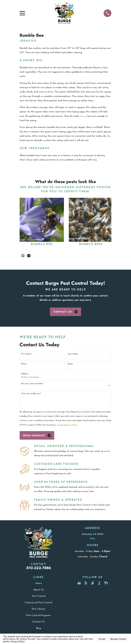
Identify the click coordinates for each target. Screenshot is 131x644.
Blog (39, 628)
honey (83, 116)
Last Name (73, 354)
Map (92, 538)
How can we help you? (31, 394)
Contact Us (65, 312)
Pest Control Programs (38, 615)
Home (38, 583)
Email (70, 364)
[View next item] (29, 256)
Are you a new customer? (32, 384)
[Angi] (92, 583)
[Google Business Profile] (79, 583)
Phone (24, 364)
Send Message (37, 435)
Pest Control (39, 596)
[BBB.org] (99, 583)
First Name (26, 354)
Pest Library (38, 609)
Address (25, 374)
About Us (39, 590)
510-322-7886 (39, 568)
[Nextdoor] (106, 583)
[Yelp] (86, 583)
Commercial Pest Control (38, 603)
